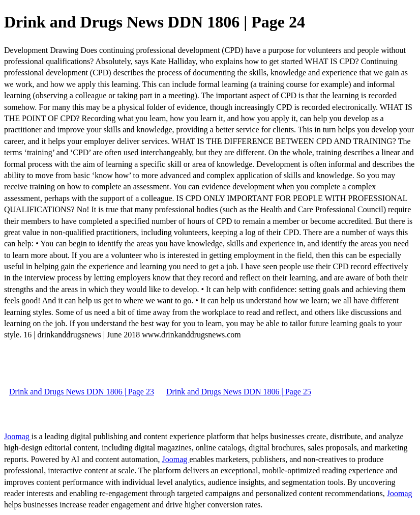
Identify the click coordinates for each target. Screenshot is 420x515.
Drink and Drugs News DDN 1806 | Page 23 (82, 392)
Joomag (18, 436)
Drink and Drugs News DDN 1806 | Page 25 (239, 392)
